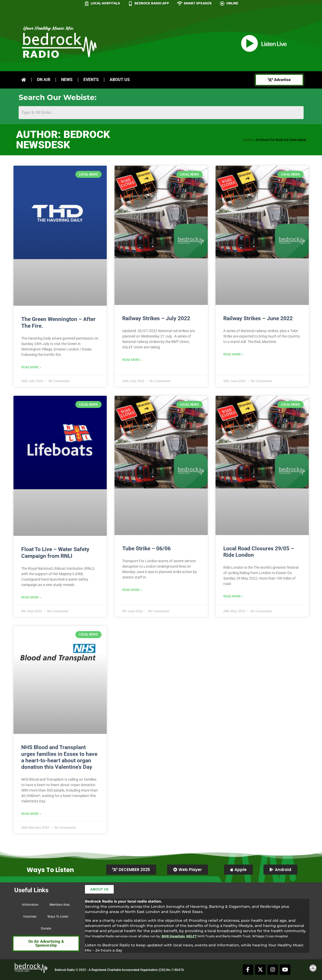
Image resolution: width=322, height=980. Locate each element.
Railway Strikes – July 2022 (156, 318)
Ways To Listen (58, 917)
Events (91, 80)
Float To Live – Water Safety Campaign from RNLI (55, 553)
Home (248, 140)
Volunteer (30, 917)
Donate (46, 928)
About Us (120, 80)
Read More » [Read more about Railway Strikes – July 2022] (132, 360)
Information (30, 905)
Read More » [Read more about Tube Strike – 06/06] (132, 590)
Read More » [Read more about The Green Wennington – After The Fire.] (31, 367)
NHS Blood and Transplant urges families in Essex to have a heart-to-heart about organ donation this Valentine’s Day (59, 757)
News (67, 80)
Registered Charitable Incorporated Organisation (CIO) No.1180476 (138, 970)
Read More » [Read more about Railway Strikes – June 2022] (233, 354)
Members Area (60, 905)
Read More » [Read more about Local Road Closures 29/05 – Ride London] (233, 596)
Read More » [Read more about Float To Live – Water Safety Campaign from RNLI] (31, 597)
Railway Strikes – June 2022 (258, 318)
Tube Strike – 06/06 (146, 548)
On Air (44, 80)
